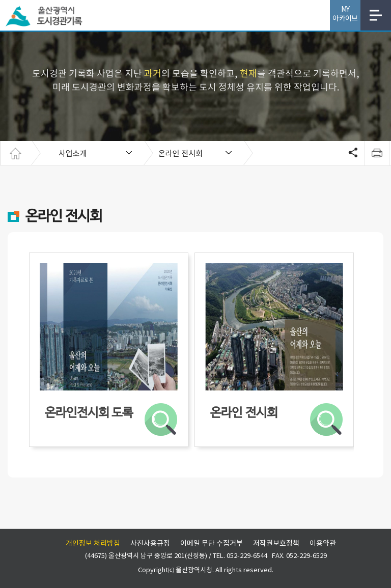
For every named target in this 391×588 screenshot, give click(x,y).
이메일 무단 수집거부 (212, 544)
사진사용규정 (150, 544)
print (377, 153)
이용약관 (323, 544)
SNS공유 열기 (352, 153)
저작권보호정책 (276, 544)
